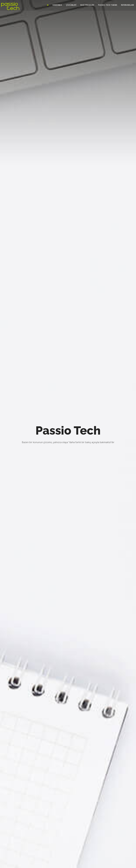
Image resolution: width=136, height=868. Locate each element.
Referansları (128, 5)
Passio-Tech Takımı (108, 5)
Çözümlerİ (71, 5)
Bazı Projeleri (87, 5)
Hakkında (57, 5)
